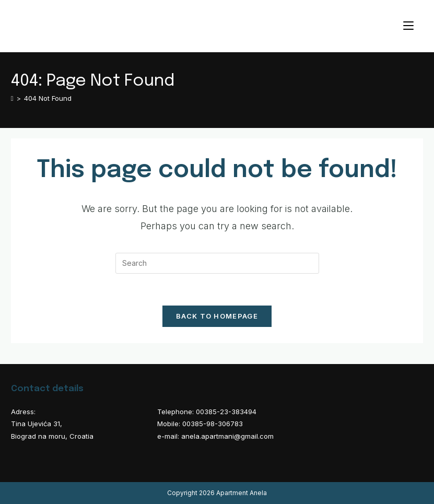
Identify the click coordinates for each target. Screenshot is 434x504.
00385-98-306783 (213, 424)
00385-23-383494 (226, 412)
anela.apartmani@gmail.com (227, 436)
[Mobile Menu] (408, 26)
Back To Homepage (217, 316)
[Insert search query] (217, 263)
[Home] (12, 98)
